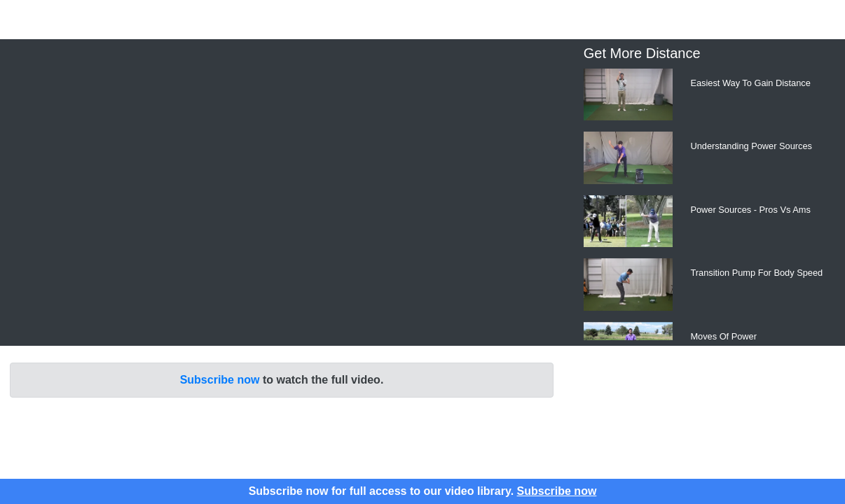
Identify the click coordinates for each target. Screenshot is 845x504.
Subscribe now (220, 380)
